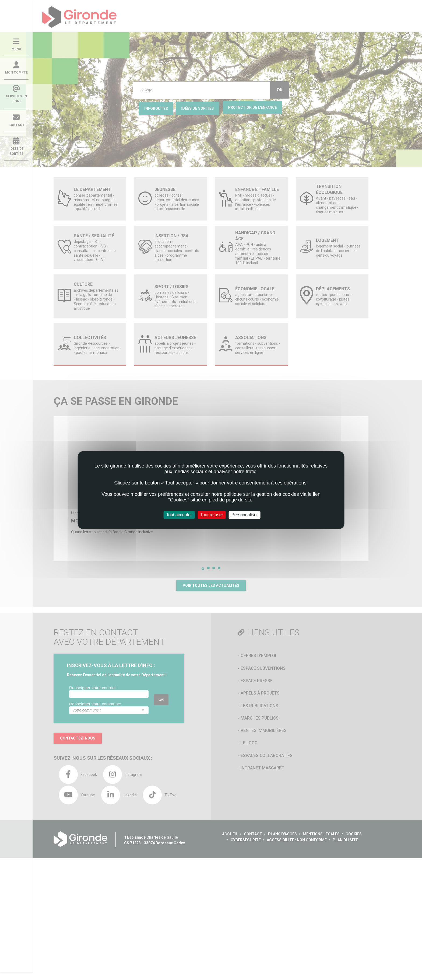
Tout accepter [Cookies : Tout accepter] (179, 515)
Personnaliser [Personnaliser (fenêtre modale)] (245, 515)
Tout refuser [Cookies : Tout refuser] (212, 515)
